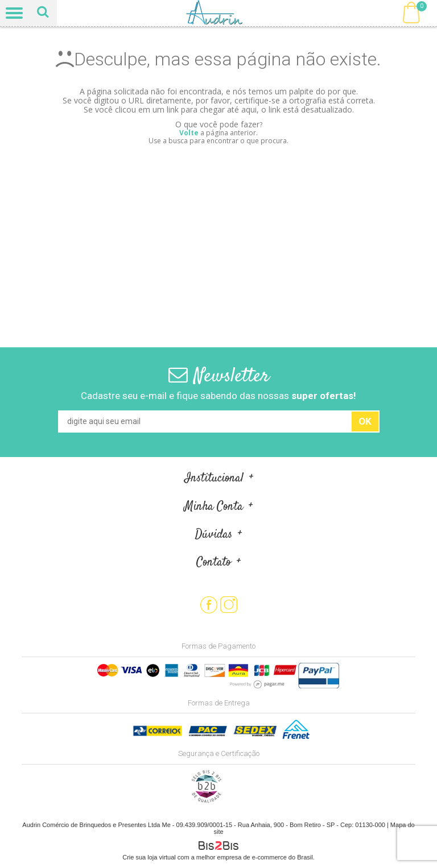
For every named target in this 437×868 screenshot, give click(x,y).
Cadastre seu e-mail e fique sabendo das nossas (218, 396)
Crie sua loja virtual (149, 857)
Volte (189, 133)
